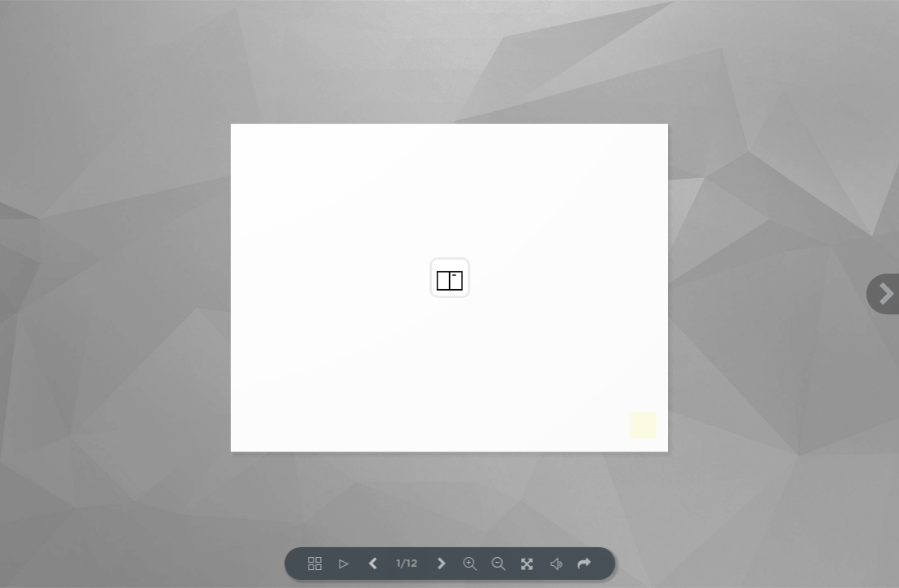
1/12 (407, 564)
